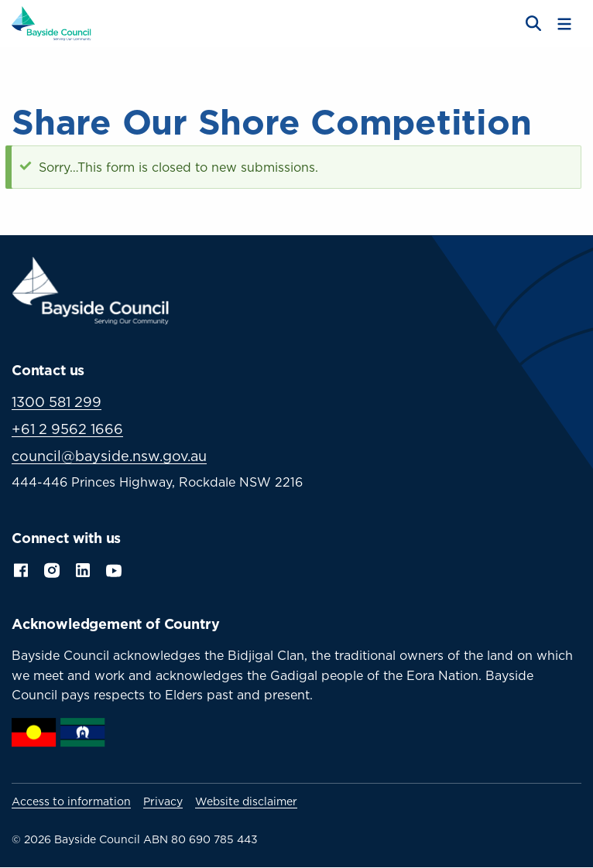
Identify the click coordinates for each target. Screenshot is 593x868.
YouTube (115, 569)
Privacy (163, 801)
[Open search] (532, 24)
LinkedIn (83, 569)
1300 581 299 (57, 402)
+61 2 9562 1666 (67, 429)
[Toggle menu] (564, 24)
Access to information (71, 801)
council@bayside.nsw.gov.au (109, 456)
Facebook (21, 569)
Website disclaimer (246, 801)
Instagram (52, 569)
